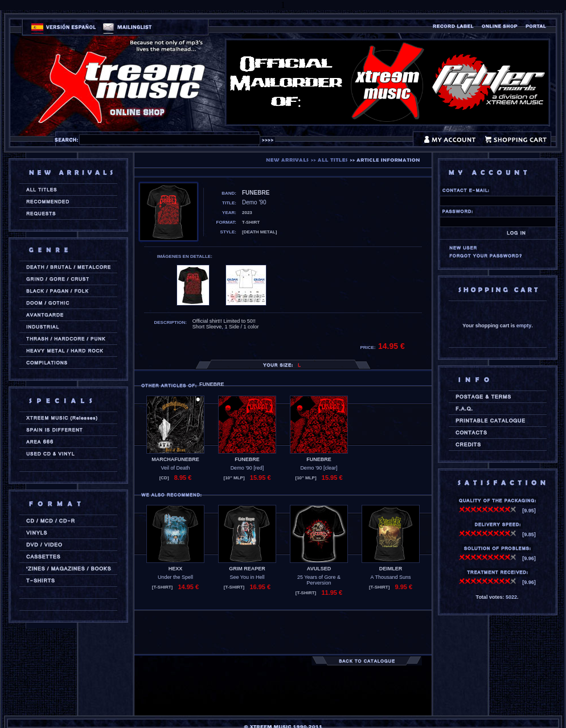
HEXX (176, 569)
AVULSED (319, 569)
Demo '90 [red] (247, 468)
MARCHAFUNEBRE (175, 459)
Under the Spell (175, 577)
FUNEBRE (247, 459)
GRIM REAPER (247, 569)
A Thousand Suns (391, 577)
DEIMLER (391, 569)
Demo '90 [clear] (319, 468)
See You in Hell (247, 577)
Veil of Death (175, 468)
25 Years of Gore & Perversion (319, 580)
